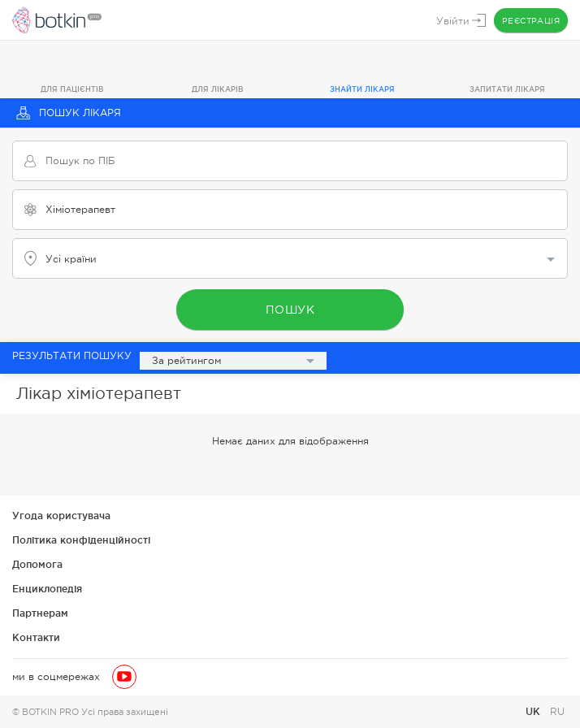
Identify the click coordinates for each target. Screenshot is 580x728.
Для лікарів (218, 89)
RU (557, 712)
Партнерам (40, 613)
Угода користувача (61, 516)
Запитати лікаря (507, 89)
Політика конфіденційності (81, 540)
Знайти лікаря (362, 89)
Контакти (36, 637)
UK (535, 711)
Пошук (290, 310)
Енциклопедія (47, 589)
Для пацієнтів (72, 89)
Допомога (37, 564)
